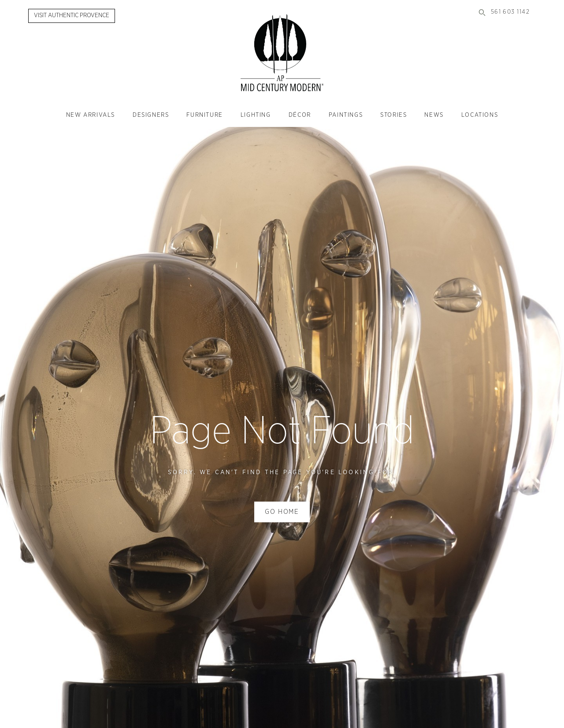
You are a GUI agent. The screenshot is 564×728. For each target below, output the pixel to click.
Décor (300, 115)
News (434, 115)
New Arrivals (91, 115)
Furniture (204, 115)
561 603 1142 (510, 12)
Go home (282, 512)
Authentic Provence (282, 53)
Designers (151, 115)
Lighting (256, 115)
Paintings (346, 115)
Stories (393, 115)
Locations (480, 115)
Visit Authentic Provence (72, 15)
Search (482, 12)
